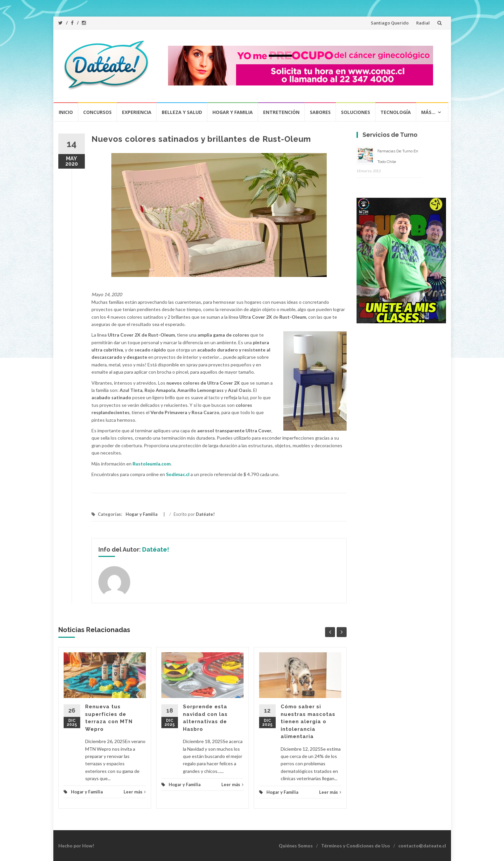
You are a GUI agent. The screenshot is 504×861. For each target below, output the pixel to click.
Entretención (281, 112)
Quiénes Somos (296, 846)
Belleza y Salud (182, 112)
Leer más (135, 792)
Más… (428, 112)
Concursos (97, 112)
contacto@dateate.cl (422, 846)
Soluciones (356, 112)
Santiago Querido (390, 23)
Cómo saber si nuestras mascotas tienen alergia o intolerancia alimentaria (308, 722)
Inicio (66, 112)
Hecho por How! (76, 846)
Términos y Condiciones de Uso (356, 846)
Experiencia (137, 112)
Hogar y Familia (233, 112)
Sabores (320, 112)
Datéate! (205, 514)
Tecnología (396, 112)
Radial (423, 23)
